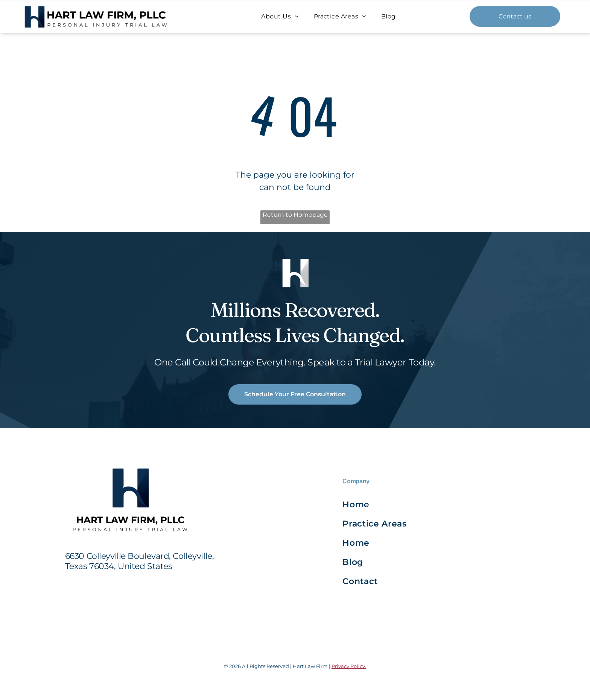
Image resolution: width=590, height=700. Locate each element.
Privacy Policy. (349, 666)
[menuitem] (280, 16)
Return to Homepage (295, 215)
